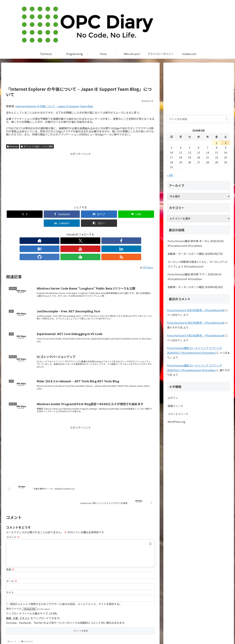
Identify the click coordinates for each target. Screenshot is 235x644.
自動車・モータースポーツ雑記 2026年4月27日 (195, 254)
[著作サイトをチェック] (50, 232)
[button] (143, 214)
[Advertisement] (80, 76)
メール (12, 556)
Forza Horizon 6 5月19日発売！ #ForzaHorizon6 (196, 310)
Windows (13, 146)
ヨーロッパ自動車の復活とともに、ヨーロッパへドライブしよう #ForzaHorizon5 (198, 264)
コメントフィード (178, 414)
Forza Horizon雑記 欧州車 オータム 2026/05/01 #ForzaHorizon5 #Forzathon (196, 243)
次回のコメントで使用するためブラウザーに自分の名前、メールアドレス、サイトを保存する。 (66, 579)
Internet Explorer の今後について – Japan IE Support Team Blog (54, 106)
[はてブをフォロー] (73, 232)
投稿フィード (175, 406)
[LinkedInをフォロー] (88, 232)
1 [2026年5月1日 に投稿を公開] (217, 143)
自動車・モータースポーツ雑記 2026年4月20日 (195, 287)
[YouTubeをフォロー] (80, 232)
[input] (199, 119)
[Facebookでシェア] (43, 214)
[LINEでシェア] (93, 214)
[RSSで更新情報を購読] (110, 232)
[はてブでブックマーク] (68, 214)
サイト (10, 567)
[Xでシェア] (18, 214)
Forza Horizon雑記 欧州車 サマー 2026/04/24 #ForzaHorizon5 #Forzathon (194, 277)
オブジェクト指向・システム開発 (37, 146)
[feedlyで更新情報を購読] (103, 232)
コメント (13, 512)
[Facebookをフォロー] (65, 232)
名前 (10, 544)
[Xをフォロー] (58, 232)
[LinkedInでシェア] (118, 214)
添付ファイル (14, 583)
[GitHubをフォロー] (95, 232)
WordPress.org (176, 422)
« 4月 (170, 175)
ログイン (173, 398)
